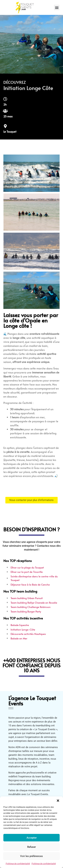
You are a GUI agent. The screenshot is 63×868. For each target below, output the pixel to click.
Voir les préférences (32, 856)
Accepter (32, 838)
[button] (58, 801)
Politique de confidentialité (18, 864)
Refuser (32, 847)
